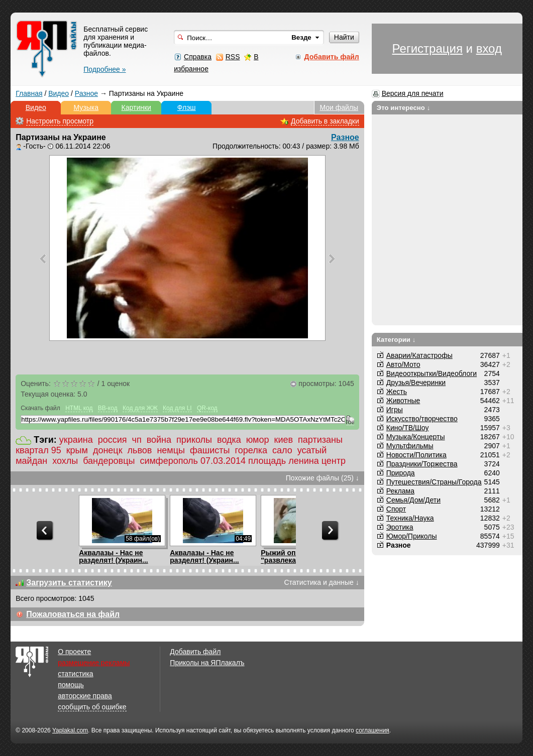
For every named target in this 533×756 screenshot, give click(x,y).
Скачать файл (40, 408)
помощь (71, 685)
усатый (312, 450)
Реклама (400, 491)
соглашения (372, 730)
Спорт (396, 509)
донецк (108, 450)
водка (229, 440)
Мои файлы (339, 107)
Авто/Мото (403, 364)
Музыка (86, 107)
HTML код (79, 408)
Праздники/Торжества (422, 464)
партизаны (320, 440)
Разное (86, 93)
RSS (233, 57)
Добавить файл (195, 652)
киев (284, 440)
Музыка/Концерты (416, 437)
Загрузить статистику (69, 583)
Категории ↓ (396, 340)
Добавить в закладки (325, 121)
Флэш (187, 107)
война (159, 440)
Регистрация (428, 48)
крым (77, 450)
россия (113, 440)
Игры (395, 410)
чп (137, 440)
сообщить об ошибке (92, 707)
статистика (75, 674)
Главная (29, 93)
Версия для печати (413, 93)
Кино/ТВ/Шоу (408, 428)
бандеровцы (109, 461)
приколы (194, 440)
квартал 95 (38, 450)
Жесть (397, 392)
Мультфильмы (410, 446)
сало (282, 450)
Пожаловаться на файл (73, 614)
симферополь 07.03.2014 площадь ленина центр (243, 461)
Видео (59, 93)
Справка (198, 57)
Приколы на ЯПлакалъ (207, 663)
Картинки (136, 107)
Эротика (400, 527)
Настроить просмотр (60, 121)
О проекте (74, 652)
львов (140, 450)
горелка (251, 450)
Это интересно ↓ (404, 108)
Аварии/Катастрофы (419, 355)
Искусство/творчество (422, 419)
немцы (171, 450)
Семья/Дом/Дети (413, 500)
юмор (258, 440)
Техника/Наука (410, 518)
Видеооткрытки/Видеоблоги (432, 373)
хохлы (65, 461)
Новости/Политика (416, 455)
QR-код (207, 408)
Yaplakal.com (70, 730)
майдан (31, 461)
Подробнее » (104, 69)
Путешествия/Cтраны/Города (434, 482)
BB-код (108, 408)
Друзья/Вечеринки (416, 383)
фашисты (210, 450)
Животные (403, 401)
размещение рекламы (94, 663)
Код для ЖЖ (140, 408)
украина (76, 440)
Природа (401, 473)
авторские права (85, 696)
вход (489, 48)
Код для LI (177, 408)
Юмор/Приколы (412, 536)
